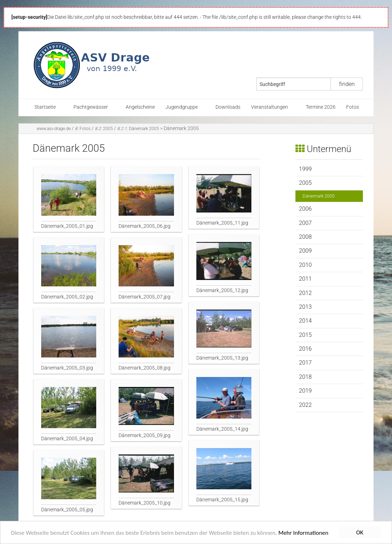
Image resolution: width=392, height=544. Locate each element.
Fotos (353, 107)
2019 (305, 391)
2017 (305, 363)
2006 (305, 209)
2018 (305, 377)
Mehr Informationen (303, 534)
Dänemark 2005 (138, 129)
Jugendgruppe (182, 107)
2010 (305, 265)
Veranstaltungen (269, 107)
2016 (305, 349)
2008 (305, 237)
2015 (305, 335)
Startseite (45, 107)
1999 (305, 169)
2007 (305, 223)
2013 (305, 307)
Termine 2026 (321, 107)
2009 (305, 251)
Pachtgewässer (91, 107)
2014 (305, 321)
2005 (104, 129)
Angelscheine (140, 107)
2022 (305, 405)
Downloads (228, 107)
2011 (305, 279)
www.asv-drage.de (54, 129)
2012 (305, 293)
